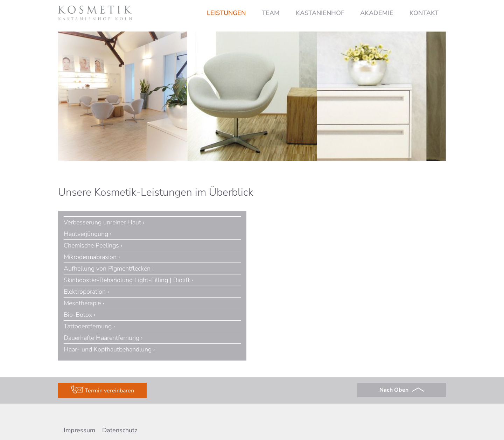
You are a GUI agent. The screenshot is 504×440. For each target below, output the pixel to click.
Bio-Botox (78, 315)
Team (271, 13)
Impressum (79, 430)
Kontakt (424, 13)
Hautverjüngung (86, 234)
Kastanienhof (320, 13)
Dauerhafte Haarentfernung (101, 338)
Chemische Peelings (91, 245)
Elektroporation (85, 292)
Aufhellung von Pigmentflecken (107, 268)
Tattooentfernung (88, 326)
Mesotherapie (82, 303)
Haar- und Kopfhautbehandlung (108, 349)
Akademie (377, 13)
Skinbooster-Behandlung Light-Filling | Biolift (127, 280)
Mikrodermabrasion (90, 257)
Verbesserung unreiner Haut (102, 222)
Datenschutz (120, 430)
